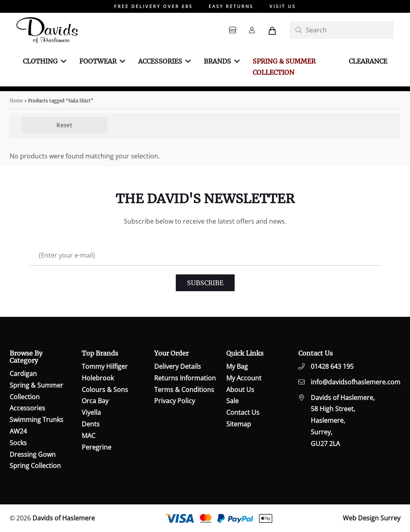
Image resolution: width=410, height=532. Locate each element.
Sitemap (239, 424)
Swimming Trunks (36, 420)
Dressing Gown (33, 454)
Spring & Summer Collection (284, 67)
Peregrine (96, 447)
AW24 (18, 431)
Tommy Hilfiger (105, 366)
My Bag (237, 366)
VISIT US (283, 6)
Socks (18, 443)
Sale (232, 401)
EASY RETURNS (231, 6)
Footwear (98, 61)
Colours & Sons (105, 390)
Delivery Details (178, 366)
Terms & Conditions (184, 390)
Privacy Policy (175, 401)
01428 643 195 (332, 366)
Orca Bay (95, 401)
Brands (217, 61)
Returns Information (185, 378)
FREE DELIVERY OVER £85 (153, 6)
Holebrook (98, 378)
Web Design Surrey (372, 518)
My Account (244, 378)
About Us (240, 390)
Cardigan (23, 374)
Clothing (40, 61)
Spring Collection (35, 466)
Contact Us (243, 412)
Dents (91, 424)
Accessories (160, 61)
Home (16, 101)
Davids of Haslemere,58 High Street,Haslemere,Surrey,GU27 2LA (343, 421)
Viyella (91, 412)
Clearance (368, 61)
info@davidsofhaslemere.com (356, 382)
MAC (88, 436)
